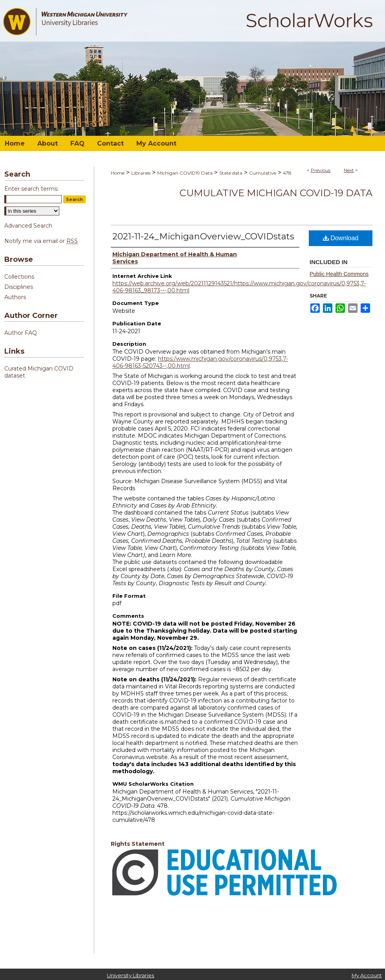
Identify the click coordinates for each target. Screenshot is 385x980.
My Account (367, 975)
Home (118, 173)
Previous (321, 170)
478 (287, 173)
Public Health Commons (339, 274)
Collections (19, 277)
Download (341, 238)
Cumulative (263, 173)
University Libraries (130, 975)
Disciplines (19, 287)
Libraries (141, 173)
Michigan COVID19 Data (185, 173)
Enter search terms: (31, 189)
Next (349, 170)
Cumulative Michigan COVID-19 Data (276, 193)
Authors (15, 297)
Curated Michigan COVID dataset (39, 372)
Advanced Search (28, 226)
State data (231, 173)
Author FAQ (21, 333)
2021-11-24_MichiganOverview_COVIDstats (203, 236)
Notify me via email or (41, 241)
